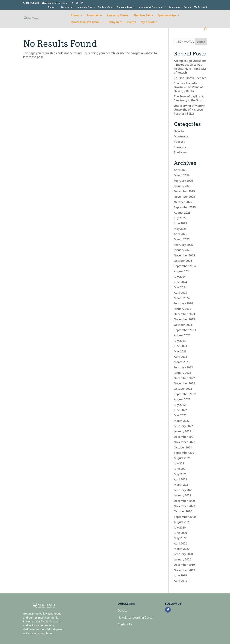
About (51, 7)
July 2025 (180, 218)
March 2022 (182, 421)
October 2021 (183, 447)
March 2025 (182, 239)
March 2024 (182, 298)
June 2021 (180, 469)
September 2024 (185, 266)
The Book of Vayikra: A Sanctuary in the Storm (189, 98)
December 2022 (184, 378)
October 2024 (183, 261)
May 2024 (180, 287)
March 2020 (182, 549)
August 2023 (182, 335)
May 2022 (180, 415)
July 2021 (180, 463)
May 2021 (180, 474)
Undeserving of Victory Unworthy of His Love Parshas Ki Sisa (189, 110)
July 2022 (180, 405)
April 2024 (180, 293)
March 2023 (182, 362)
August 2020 (182, 522)
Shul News (181, 152)
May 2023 (180, 351)
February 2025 (183, 245)
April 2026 (180, 170)
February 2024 (183, 303)
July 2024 (180, 277)
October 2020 (183, 511)
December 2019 (184, 565)
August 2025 (182, 213)
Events (187, 7)
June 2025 (180, 223)
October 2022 (183, 389)
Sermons (180, 147)
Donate (123, 610)
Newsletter (67, 7)
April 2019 (180, 581)
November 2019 (184, 570)
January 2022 (182, 431)
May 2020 (180, 538)
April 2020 (180, 543)
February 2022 (183, 426)
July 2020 (180, 527)
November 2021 (184, 442)
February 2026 (183, 181)
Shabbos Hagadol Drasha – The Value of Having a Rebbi (188, 87)
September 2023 (185, 330)
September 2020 (185, 517)
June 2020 (180, 533)
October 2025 (183, 202)
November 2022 (184, 383)
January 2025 (182, 250)
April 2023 (180, 357)
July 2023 (180, 341)
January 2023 (182, 373)
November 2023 (184, 319)
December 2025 (184, 191)
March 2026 (182, 175)
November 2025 (184, 197)
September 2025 (185, 207)
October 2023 (183, 325)
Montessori (182, 136)
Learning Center (86, 7)
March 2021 (182, 485)
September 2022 (185, 394)
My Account (200, 7)
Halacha (179, 131)
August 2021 (182, 458)
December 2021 (184, 437)
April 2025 (180, 234)
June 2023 (180, 346)
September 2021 (185, 453)
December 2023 (184, 314)
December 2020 (184, 501)
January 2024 (182, 309)
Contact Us (125, 624)
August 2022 (182, 399)
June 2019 (180, 575)
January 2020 (182, 559)
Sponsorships (125, 7)
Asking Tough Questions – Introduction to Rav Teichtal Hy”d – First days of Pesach (190, 67)
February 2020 (183, 554)
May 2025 (180, 229)
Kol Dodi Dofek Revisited (190, 78)
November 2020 (184, 506)
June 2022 (180, 410)
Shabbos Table (106, 7)
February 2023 (183, 367)
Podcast (179, 142)
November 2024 (184, 255)
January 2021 (182, 495)
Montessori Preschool (151, 7)
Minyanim (175, 7)
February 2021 (183, 490)
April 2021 (180, 479)
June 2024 (180, 282)
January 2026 (182, 186)
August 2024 (182, 271)
